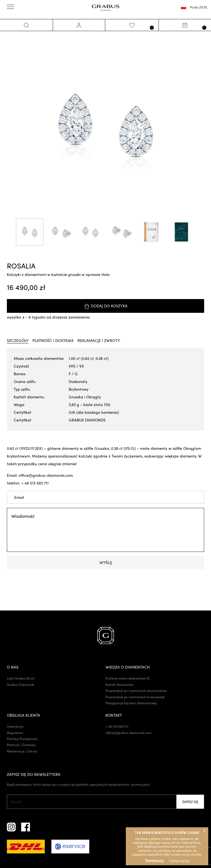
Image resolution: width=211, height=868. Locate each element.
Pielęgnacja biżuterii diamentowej (131, 703)
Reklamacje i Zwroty (22, 751)
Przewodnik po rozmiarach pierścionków (136, 691)
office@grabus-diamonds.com (129, 733)
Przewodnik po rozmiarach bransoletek (135, 697)
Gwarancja (15, 727)
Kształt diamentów (120, 685)
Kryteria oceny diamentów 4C (128, 679)
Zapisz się (190, 802)
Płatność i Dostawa (21, 745)
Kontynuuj (155, 860)
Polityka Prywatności (22, 739)
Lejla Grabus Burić (21, 679)
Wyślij (106, 563)
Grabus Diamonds (20, 685)
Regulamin (15, 733)
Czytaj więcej (179, 861)
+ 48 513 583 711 (117, 727)
